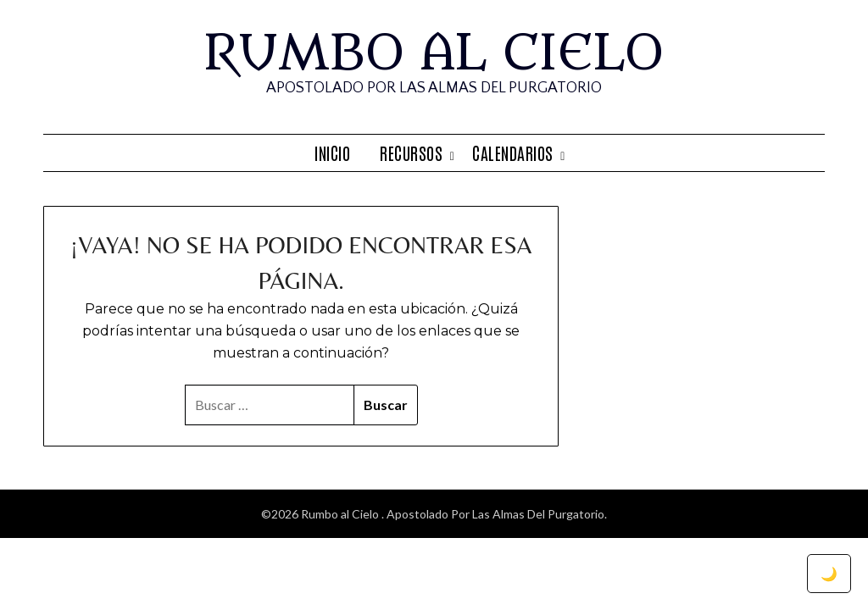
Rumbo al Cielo (434, 53)
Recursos (411, 152)
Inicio (332, 152)
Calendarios (513, 152)
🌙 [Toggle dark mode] (829, 573)
